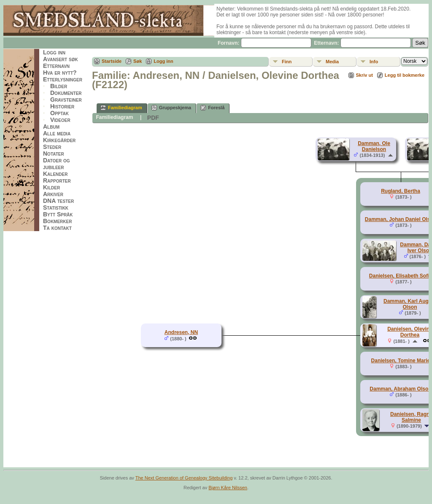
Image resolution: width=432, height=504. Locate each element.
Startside (112, 61)
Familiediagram (121, 108)
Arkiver (53, 194)
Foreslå (212, 108)
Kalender (55, 174)
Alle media (57, 133)
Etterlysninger (63, 79)
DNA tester (58, 201)
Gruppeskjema (171, 108)
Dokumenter (66, 93)
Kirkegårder (59, 140)
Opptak (59, 113)
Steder (52, 147)
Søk (138, 61)
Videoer (60, 120)
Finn (287, 62)
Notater (54, 154)
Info (374, 62)
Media (332, 62)
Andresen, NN (181, 332)
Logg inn (54, 52)
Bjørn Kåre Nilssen (228, 488)
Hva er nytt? (60, 73)
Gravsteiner (66, 100)
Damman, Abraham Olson (400, 389)
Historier (62, 106)
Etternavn (56, 66)
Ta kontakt (57, 228)
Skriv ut (364, 75)
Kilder (51, 187)
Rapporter (57, 181)
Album (51, 127)
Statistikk (56, 208)
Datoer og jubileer (57, 164)
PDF (153, 118)
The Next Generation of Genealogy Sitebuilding (184, 478)
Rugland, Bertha (401, 191)
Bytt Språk (58, 214)
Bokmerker (57, 221)
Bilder (59, 86)
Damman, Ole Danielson (374, 146)
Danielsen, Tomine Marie (401, 361)
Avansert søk (61, 59)
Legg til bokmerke (405, 75)
